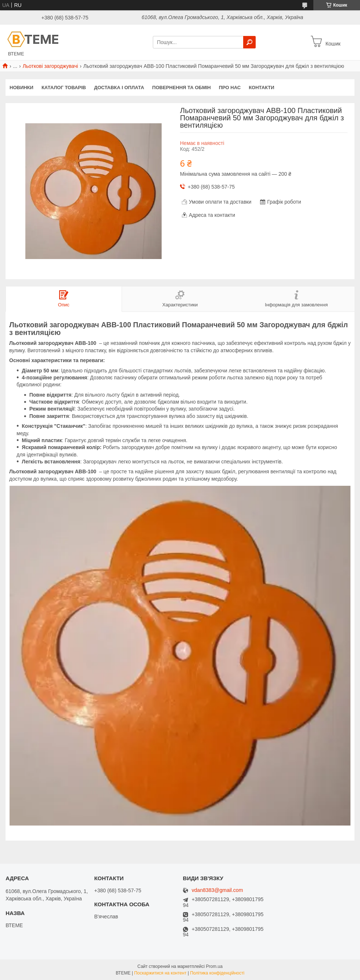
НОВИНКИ (21, 88)
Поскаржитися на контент (160, 973)
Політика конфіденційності (217, 973)
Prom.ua (214, 966)
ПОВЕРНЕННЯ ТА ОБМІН (181, 88)
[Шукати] (249, 42)
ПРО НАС (230, 88)
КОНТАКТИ (262, 88)
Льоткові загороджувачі (51, 66)
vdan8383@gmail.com (217, 890)
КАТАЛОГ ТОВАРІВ (64, 88)
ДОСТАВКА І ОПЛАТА (119, 88)
